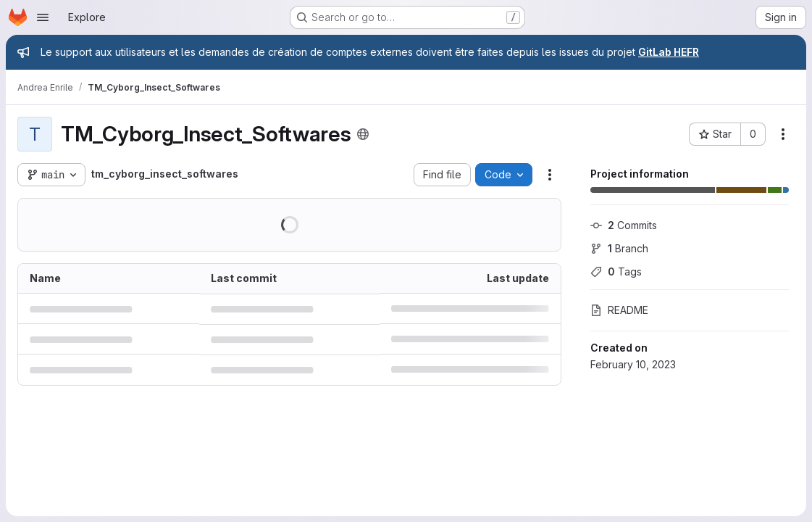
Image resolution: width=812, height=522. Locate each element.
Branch (619, 248)
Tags (616, 272)
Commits (624, 225)
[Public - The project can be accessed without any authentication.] (363, 134)
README (619, 310)
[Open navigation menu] (43, 17)
